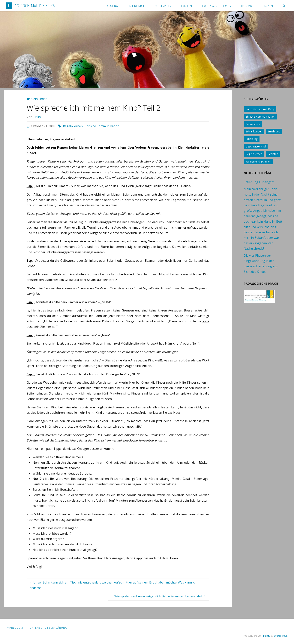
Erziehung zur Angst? (259, 182)
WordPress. (281, 636)
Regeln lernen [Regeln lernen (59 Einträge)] (254, 154)
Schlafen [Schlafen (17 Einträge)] (273, 154)
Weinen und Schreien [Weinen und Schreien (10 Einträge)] (258, 161)
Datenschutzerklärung (49, 628)
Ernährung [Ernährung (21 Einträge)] (274, 131)
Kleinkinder (39, 99)
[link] (284, 6)
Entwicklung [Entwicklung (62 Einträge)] (253, 124)
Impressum (15, 628)
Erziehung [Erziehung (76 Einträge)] (252, 139)
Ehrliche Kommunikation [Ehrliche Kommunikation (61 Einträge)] (260, 117)
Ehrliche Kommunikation (102, 126)
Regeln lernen (73, 126)
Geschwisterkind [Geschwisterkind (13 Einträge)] (256, 146)
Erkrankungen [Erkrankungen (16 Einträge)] (254, 131)
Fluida (266, 636)
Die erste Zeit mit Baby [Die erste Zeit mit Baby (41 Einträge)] (260, 109)
